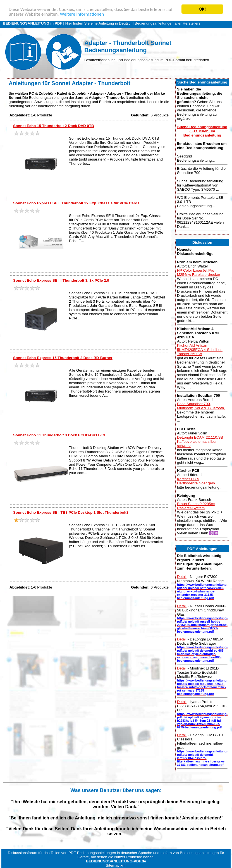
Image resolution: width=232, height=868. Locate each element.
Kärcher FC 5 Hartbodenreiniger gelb (196, 481)
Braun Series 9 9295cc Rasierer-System (196, 506)
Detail (182, 577)
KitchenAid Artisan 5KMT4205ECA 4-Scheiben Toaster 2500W (200, 350)
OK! (202, 9)
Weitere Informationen (82, 14)
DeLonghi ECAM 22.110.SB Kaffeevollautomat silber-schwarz (200, 441)
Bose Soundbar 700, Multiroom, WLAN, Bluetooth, (201, 406)
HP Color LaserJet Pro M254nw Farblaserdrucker (199, 272)
